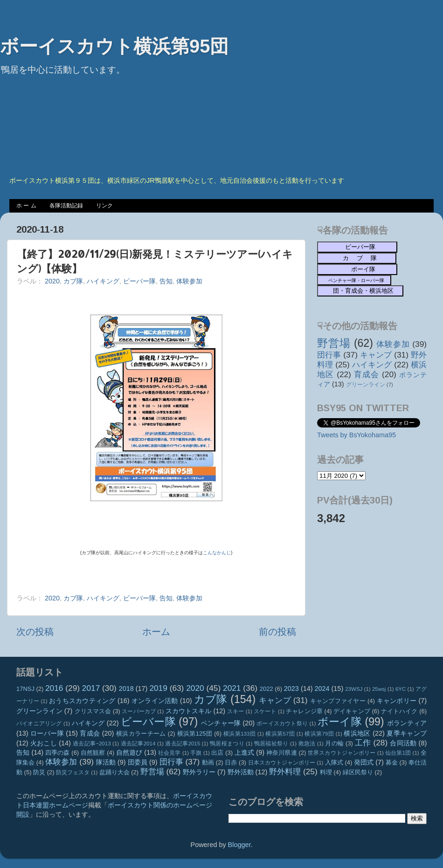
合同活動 (403, 743)
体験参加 (189, 281)
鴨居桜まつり (227, 744)
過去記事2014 (138, 744)
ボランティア (407, 723)
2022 (266, 689)
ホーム (156, 632)
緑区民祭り (358, 772)
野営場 (334, 343)
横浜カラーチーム (141, 734)
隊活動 (106, 762)
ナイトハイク (399, 711)
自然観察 (93, 753)
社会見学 (170, 753)
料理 (326, 772)
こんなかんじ (217, 553)
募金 (392, 762)
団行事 (329, 355)
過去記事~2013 (92, 744)
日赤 (231, 762)
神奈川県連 (282, 753)
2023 (291, 689)
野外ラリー (199, 772)
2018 (126, 689)
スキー (235, 711)
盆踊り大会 (114, 772)
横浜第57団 (280, 734)
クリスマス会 (93, 711)
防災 (39, 772)
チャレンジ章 (304, 711)
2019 (158, 688)
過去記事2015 (183, 744)
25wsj (379, 689)
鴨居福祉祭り (271, 744)
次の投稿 (35, 632)
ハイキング (103, 281)
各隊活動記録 (66, 206)
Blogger (239, 845)
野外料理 (285, 772)
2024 (322, 689)
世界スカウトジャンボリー (342, 753)
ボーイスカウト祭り (282, 723)
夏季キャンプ (407, 733)
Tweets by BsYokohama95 (356, 435)
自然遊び (129, 752)
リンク (104, 206)
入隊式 (334, 762)
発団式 (364, 762)
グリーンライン (366, 385)
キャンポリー (397, 701)
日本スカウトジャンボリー (282, 763)
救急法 (307, 744)
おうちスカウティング (82, 701)
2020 (52, 281)
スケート (265, 711)
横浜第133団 (239, 734)
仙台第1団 (398, 753)
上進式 (244, 752)
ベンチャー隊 (221, 723)
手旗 (196, 753)
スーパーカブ (139, 711)
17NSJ (25, 689)
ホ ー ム (26, 206)
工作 (363, 743)
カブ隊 (73, 281)
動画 (208, 762)
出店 (217, 753)
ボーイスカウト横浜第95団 (114, 46)
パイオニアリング (39, 723)
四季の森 (58, 753)
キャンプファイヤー (338, 701)
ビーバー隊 (139, 281)
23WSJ (354, 689)
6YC (401, 689)
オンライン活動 (155, 701)
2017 (91, 688)
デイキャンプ (352, 711)
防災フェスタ (73, 772)
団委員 (138, 762)
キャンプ (376, 355)
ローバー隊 (47, 733)
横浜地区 (357, 733)
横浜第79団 (319, 734)
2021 (232, 688)
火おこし (44, 743)
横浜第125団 (195, 734)
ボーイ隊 (340, 722)
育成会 (367, 374)
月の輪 (334, 743)
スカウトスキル (189, 711)
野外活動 (241, 772)
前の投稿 (277, 632)
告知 (166, 281)
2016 (54, 688)
